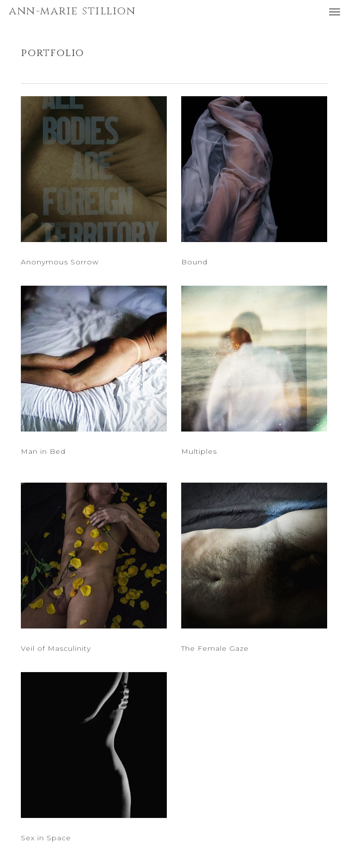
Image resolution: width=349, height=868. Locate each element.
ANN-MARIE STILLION (72, 11)
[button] (335, 11)
